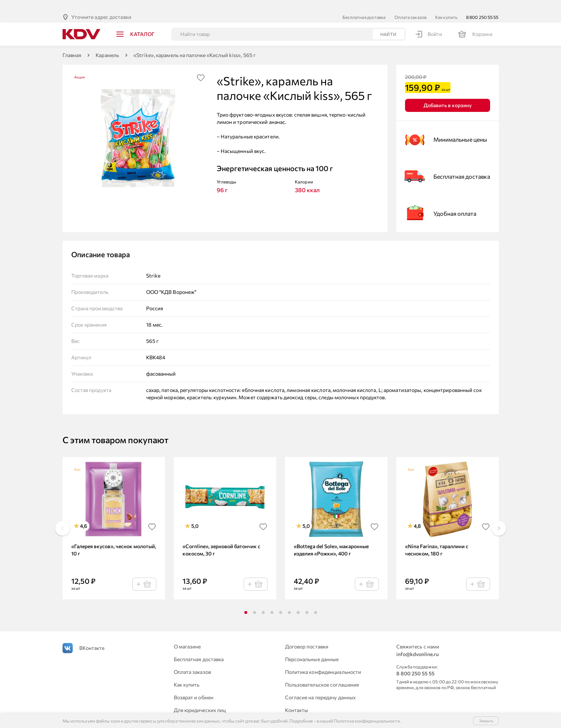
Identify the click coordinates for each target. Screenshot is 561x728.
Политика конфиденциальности (323, 660)
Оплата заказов (410, 5)
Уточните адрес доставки (101, 5)
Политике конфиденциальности (367, 721)
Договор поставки (307, 635)
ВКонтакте (92, 636)
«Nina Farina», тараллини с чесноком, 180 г (437, 538)
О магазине (187, 635)
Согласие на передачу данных (320, 686)
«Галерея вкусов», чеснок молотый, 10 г (114, 538)
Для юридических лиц (200, 698)
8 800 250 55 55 (482, 5)
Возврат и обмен (194, 686)
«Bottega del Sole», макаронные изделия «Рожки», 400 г (331, 538)
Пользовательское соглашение (322, 673)
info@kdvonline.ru (418, 642)
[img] (201, 66)
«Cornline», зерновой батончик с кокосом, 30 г (221, 538)
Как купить (446, 5)
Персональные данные (312, 648)
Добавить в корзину (448, 94)
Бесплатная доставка (364, 5)
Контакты (297, 698)
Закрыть (486, 721)
